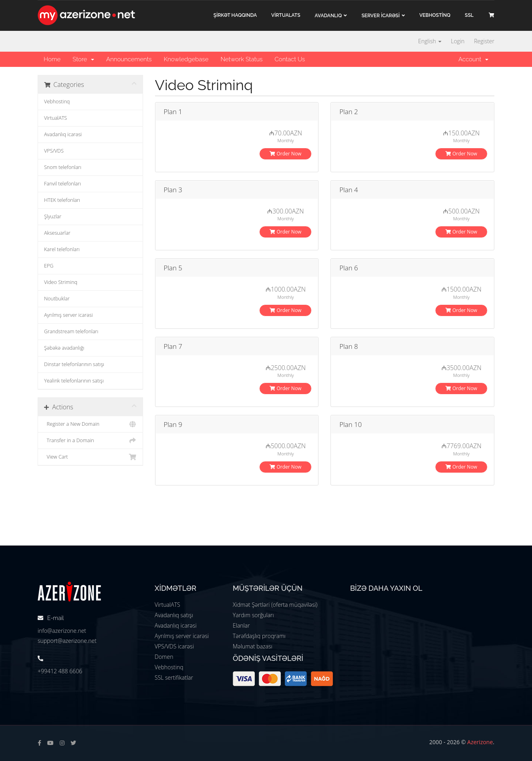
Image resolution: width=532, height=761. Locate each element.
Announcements (129, 59)
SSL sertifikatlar (174, 677)
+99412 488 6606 (60, 671)
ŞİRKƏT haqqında (235, 15)
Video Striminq (61, 282)
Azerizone (480, 742)
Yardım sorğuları (253, 615)
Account (473, 59)
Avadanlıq (328, 16)
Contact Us (290, 59)
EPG (49, 266)
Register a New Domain (90, 424)
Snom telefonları (63, 167)
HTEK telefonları (62, 200)
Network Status (241, 59)
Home (52, 59)
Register (484, 41)
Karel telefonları (62, 249)
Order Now (285, 154)
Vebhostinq (57, 102)
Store (83, 59)
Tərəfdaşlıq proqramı (259, 636)
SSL (469, 15)
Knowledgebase (186, 59)
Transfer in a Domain (90, 441)
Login (457, 41)
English (430, 41)
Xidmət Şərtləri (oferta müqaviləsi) (275, 605)
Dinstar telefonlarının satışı (74, 364)
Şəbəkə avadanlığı (64, 348)
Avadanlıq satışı (174, 615)
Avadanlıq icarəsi (63, 134)
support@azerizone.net (67, 641)
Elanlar (241, 625)
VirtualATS (55, 118)
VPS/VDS (54, 151)
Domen (164, 657)
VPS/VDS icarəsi (174, 646)
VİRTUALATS (286, 15)
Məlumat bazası (253, 646)
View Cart (90, 457)
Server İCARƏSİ (380, 16)
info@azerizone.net (62, 631)
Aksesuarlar (57, 233)
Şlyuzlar (53, 216)
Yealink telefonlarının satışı (74, 381)
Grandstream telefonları (71, 331)
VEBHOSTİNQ (435, 15)
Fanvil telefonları (62, 184)
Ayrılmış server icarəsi (69, 315)
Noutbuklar (57, 299)
